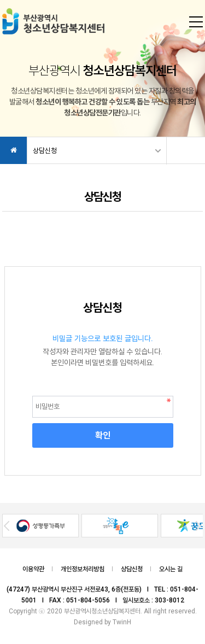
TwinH (122, 622)
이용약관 (33, 569)
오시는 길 (171, 569)
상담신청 (45, 151)
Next (199, 526)
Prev (6, 526)
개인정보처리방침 (83, 569)
